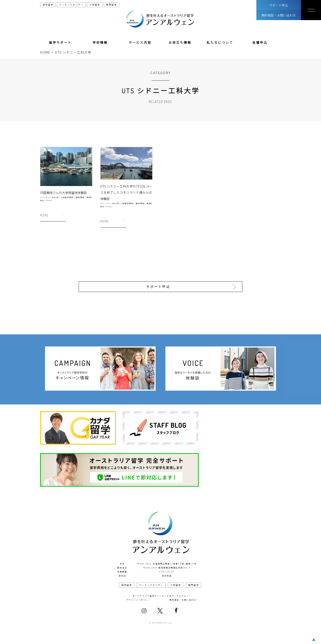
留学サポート (60, 42)
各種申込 (260, 42)
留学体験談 (80, 197)
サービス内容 (140, 42)
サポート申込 (279, 5)
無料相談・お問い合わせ (279, 15)
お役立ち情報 (180, 42)
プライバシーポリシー (138, 599)
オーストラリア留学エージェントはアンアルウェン (161, 595)
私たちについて (220, 42)
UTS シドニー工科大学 (50, 197)
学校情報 (100, 42)
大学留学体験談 (67, 197)
